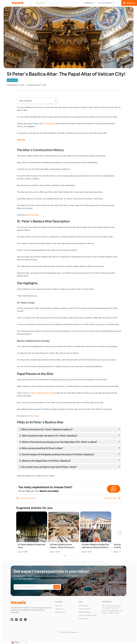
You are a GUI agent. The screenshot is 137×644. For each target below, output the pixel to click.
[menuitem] (90, 3)
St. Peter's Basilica (12, 80)
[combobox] (57, 3)
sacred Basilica (49, 124)
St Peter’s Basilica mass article (41, 393)
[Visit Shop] (129, 3)
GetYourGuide (33, 215)
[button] (56, 101)
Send (57, 587)
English (15, 642)
